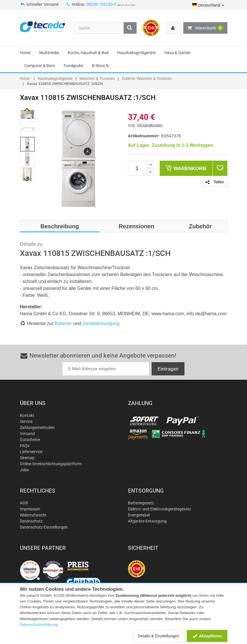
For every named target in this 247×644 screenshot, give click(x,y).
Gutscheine (30, 440)
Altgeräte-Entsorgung (147, 521)
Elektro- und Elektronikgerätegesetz (160, 509)
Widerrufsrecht (33, 515)
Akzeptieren (207, 636)
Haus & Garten (177, 53)
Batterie (63, 323)
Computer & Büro (40, 66)
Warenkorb (205, 28)
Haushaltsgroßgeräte (136, 53)
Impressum (30, 509)
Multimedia (49, 53)
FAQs (25, 446)
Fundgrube (73, 66)
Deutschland (208, 5)
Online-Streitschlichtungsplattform (51, 464)
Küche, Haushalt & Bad (88, 53)
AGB (24, 503)
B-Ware (100, 66)
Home (25, 53)
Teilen (215, 182)
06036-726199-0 (101, 4)
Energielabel (139, 515)
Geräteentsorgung (101, 323)
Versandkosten (150, 125)
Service (26, 421)
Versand (27, 434)
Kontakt (27, 415)
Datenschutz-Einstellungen (44, 527)
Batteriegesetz (141, 503)
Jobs (24, 470)
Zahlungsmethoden (37, 428)
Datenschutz (31, 521)
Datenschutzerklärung (39, 625)
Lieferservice (31, 452)
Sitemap (27, 458)
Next (27, 180)
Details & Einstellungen (159, 636)
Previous (27, 110)
